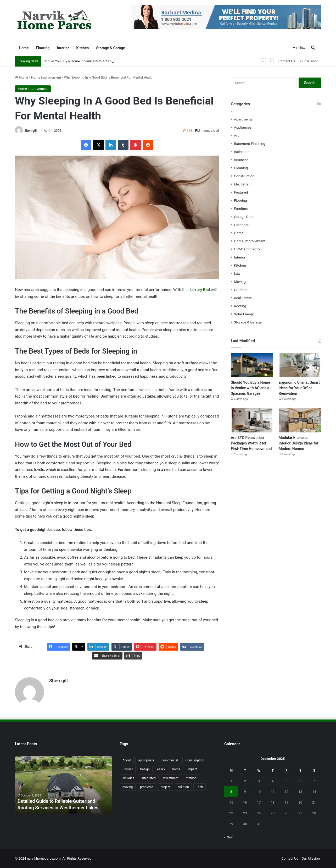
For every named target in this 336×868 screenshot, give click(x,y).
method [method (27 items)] (191, 778)
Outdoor (240, 290)
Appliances (243, 127)
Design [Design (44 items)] (145, 769)
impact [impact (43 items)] (192, 769)
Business (241, 160)
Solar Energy (244, 314)
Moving (240, 282)
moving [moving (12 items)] (128, 787)
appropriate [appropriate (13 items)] (146, 760)
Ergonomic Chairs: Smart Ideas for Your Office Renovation (299, 388)
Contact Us (287, 61)
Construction (244, 176)
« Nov (228, 837)
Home (24, 48)
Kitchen (82, 48)
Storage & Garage (110, 48)
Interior (63, 48)
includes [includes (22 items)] (128, 778)
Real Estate (243, 298)
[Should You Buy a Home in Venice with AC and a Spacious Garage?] (252, 365)
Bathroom (242, 152)
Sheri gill (30, 131)
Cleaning (241, 168)
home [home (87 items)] (176, 769)
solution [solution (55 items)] (183, 787)
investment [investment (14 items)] (171, 778)
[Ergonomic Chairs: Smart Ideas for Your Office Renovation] (300, 365)
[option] (63, 785)
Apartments (243, 119)
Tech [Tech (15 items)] (200, 787)
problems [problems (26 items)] (147, 787)
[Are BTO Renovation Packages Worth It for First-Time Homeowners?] (252, 420)
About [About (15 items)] (127, 760)
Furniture (241, 208)
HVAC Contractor (247, 249)
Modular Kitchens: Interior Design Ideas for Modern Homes (299, 443)
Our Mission (309, 61)
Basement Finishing (250, 144)
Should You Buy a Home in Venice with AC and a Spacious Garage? (250, 388)
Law (237, 273)
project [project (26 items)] (166, 787)
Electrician (242, 184)
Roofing (240, 306)
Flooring (43, 48)
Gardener (241, 225)
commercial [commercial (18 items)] (170, 760)
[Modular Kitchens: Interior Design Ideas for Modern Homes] (300, 420)
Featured (241, 192)
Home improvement (46, 77)
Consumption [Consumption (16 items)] (195, 760)
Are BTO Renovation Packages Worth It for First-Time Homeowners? (252, 443)
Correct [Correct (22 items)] (128, 769)
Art (236, 135)
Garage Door (244, 217)
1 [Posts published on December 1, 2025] (231, 781)
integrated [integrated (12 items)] (149, 778)
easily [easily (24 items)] (161, 769)
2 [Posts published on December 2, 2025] (245, 781)
